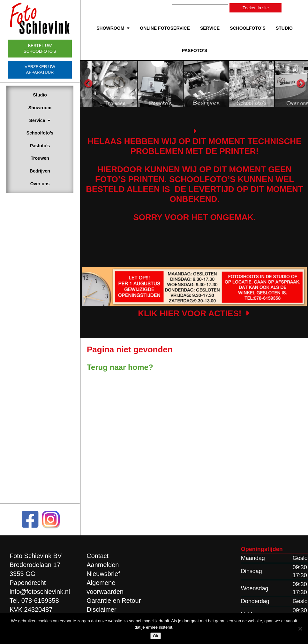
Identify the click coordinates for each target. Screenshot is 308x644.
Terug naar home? (120, 367)
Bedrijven (40, 171)
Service (40, 120)
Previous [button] (88, 84)
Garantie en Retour (114, 601)
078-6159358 (40, 601)
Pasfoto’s (40, 146)
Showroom (40, 108)
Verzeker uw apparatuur (40, 69)
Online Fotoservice (165, 28)
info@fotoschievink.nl (40, 592)
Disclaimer (101, 609)
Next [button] (301, 84)
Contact (98, 556)
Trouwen (40, 158)
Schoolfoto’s (40, 133)
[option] (135, 84)
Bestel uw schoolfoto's (40, 48)
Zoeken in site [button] (255, 8)
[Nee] (300, 629)
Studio (40, 95)
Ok (156, 636)
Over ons (40, 184)
